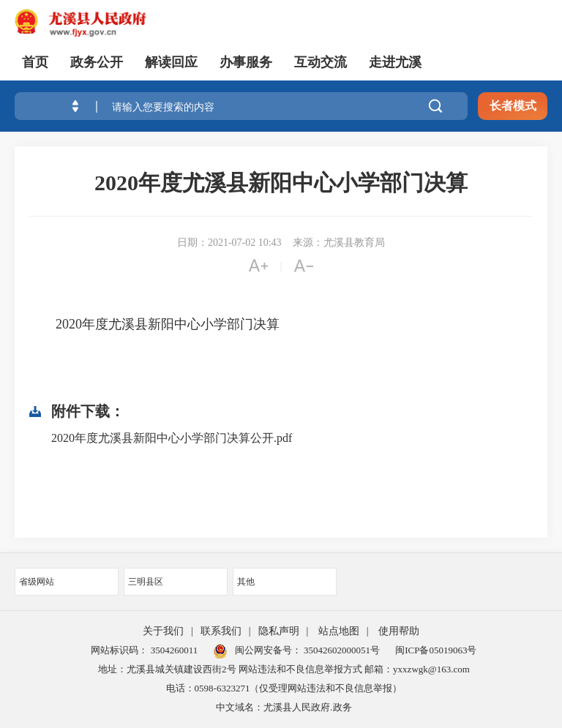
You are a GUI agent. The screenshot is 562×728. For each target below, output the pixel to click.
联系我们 (221, 631)
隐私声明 (279, 631)
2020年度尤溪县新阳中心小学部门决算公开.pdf (172, 438)
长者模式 (513, 106)
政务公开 (97, 62)
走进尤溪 (395, 62)
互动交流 (321, 62)
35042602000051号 (342, 650)
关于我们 (163, 631)
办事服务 (246, 62)
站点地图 (339, 631)
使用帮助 (399, 631)
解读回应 (171, 62)
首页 (35, 62)
